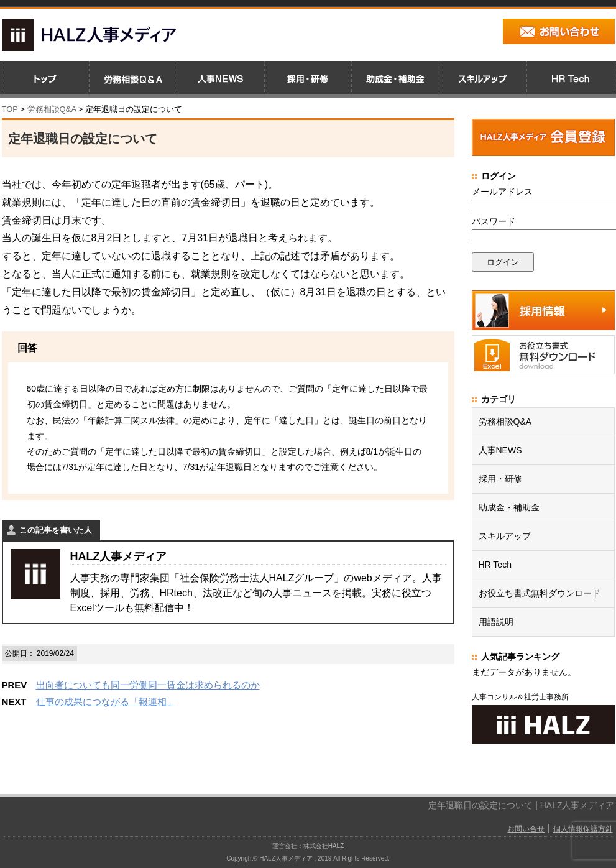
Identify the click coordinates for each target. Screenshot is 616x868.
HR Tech (495, 565)
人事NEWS (500, 450)
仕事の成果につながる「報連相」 (106, 702)
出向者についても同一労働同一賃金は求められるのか (148, 685)
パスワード (494, 221)
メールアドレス (502, 192)
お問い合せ (526, 829)
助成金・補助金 (509, 507)
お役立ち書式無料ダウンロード (540, 593)
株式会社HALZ (324, 846)
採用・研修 (500, 479)
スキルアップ (505, 536)
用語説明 (496, 622)
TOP (10, 109)
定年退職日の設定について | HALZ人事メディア (521, 805)
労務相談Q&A (52, 109)
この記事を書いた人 (56, 530)
